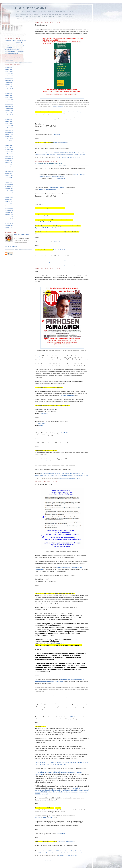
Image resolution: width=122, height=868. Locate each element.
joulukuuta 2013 (9, 210)
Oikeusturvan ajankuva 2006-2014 (13, 43)
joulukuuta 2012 (9, 186)
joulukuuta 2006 (9, 74)
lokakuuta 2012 (8, 182)
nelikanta (76, 851)
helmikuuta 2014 (9, 215)
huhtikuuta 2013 (9, 195)
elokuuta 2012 (8, 178)
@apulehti (42, 425)
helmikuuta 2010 (9, 154)
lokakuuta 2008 (8, 121)
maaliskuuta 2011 (9, 171)
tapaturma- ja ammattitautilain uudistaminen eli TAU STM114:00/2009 (68, 155)
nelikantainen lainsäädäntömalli (78, 260)
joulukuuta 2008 (9, 126)
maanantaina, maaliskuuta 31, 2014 (69, 158)
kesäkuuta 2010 (8, 160)
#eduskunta (49, 176)
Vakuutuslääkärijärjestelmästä (12, 49)
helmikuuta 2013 (9, 191)
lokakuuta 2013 (8, 206)
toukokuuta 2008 (9, 111)
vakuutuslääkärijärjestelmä (81, 475)
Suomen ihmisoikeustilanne (11, 54)
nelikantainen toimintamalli (42, 262)
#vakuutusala (42, 176)
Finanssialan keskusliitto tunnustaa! (49, 164)
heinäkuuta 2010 (9, 163)
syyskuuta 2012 (8, 180)
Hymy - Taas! (8, 56)
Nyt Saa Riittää (8, 47)
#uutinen (62, 176)
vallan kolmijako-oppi (76, 853)
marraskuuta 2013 (9, 208)
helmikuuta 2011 (9, 169)
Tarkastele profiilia (11, 247)
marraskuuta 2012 (9, 184)
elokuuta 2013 (8, 201)
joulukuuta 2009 (9, 149)
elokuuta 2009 (8, 141)
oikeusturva (60, 473)
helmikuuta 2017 (9, 228)
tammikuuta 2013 (9, 189)
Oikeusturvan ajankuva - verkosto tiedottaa (15, 41)
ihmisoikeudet (53, 473)
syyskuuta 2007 (8, 93)
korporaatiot (64, 851)
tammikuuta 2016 (9, 225)
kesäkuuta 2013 (8, 199)
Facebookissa (63, 142)
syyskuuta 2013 (8, 204)
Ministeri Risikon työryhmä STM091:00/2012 (52, 153)
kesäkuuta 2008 (8, 113)
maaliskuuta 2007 (9, 80)
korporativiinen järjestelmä (63, 260)
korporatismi (52, 260)
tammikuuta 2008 (9, 102)
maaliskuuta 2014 (9, 217)
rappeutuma (73, 473)
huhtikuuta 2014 (9, 219)
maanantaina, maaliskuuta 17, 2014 (69, 478)
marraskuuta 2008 (9, 123)
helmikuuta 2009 (9, 128)
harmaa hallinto (45, 260)
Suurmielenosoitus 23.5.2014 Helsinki (14, 51)
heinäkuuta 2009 (9, 139)
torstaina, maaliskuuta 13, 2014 (68, 856)
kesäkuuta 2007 (8, 87)
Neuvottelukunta (9, 60)
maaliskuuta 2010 (9, 156)
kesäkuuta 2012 (8, 173)
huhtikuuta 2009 (9, 132)
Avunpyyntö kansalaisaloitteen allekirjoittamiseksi (17, 45)
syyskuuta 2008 (8, 119)
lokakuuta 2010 (8, 167)
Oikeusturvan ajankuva (22, 234)
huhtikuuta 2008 (9, 108)
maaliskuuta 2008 (9, 106)
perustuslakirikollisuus (55, 262)
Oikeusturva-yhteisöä (54, 644)
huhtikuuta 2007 (9, 82)
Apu (39, 356)
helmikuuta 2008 (9, 104)
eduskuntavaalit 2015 (46, 851)
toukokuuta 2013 (9, 197)
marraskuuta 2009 (9, 147)
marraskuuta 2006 (9, 71)
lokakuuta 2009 (8, 145)
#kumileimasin (55, 176)
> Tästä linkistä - (65, 433)
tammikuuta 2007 (9, 76)
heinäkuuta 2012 (9, 175)
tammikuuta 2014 (9, 212)
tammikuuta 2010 (9, 152)
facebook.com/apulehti (41, 423)
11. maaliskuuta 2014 (60, 178)
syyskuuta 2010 (8, 165)
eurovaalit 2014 (56, 851)
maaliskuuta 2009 (9, 130)
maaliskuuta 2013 (9, 193)
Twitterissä (56, 142)
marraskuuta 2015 (9, 223)
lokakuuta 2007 (8, 95)
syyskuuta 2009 (8, 143)
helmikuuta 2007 (9, 78)
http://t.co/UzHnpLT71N (79, 175)
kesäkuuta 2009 (8, 137)
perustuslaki (66, 473)
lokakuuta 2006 (8, 69)
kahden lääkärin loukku (72, 717)
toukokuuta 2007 (9, 85)
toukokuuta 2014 (9, 221)
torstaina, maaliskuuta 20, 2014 (68, 265)
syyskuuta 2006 (8, 67)
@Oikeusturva (45, 414)
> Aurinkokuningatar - (57, 120)
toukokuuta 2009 (9, 134)
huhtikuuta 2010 (9, 158)
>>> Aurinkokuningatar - (67, 395)
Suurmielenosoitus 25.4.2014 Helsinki (14, 58)
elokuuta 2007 (8, 91)
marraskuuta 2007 (9, 97)
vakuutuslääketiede (69, 475)
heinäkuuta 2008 (9, 115)
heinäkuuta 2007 (9, 89)
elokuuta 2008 (8, 117)
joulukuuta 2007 (9, 100)
